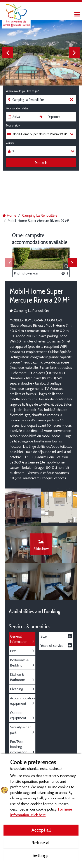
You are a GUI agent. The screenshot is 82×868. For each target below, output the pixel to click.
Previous (8, 53)
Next (74, 53)
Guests (10, 143)
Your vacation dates (17, 108)
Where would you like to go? (22, 91)
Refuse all (41, 843)
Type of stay (13, 125)
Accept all (41, 830)
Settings (41, 855)
